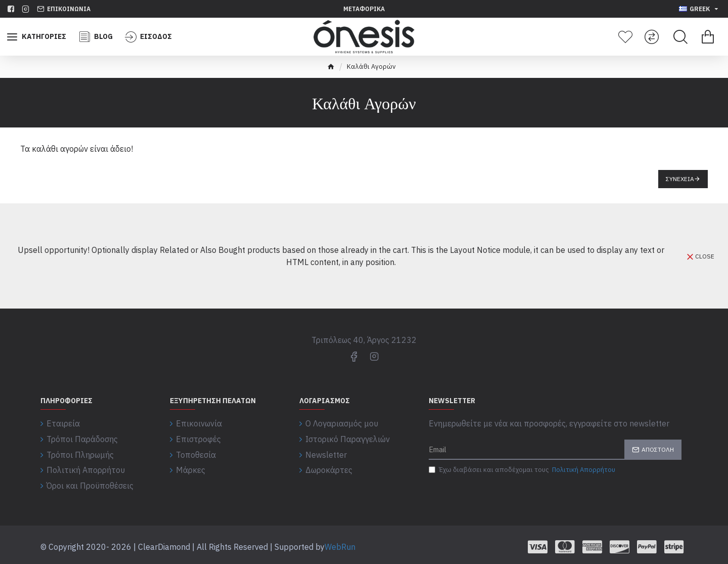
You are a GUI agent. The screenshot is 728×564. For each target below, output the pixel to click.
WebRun (340, 543)
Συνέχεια (680, 179)
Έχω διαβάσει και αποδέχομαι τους (523, 470)
